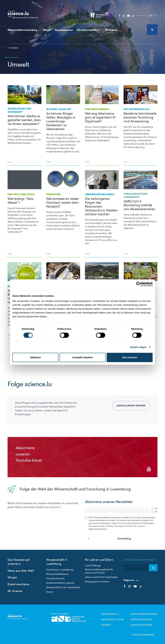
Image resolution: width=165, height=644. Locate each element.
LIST (48, 162)
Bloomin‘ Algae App (59, 109)
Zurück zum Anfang (145, 634)
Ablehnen (35, 357)
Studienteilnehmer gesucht (60, 582)
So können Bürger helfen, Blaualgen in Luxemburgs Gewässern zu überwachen (61, 121)
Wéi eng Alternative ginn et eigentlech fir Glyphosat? (100, 118)
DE (150, 16)
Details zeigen (138, 347)
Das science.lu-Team (116, 619)
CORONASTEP (136, 196)
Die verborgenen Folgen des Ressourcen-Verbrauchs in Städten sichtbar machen (101, 207)
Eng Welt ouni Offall (21, 194)
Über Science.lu (113, 614)
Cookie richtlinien (142, 624)
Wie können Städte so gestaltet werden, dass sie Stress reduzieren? (24, 120)
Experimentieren (64, 30)
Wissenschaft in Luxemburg (23, 30)
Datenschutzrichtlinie (98, 529)
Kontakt (110, 624)
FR (155, 16)
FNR (87, 162)
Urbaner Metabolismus (99, 194)
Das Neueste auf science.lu (19, 561)
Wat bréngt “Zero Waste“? (21, 201)
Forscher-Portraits (55, 578)
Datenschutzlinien (143, 619)
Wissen (47, 30)
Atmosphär (53, 194)
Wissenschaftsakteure (57, 574)
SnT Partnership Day (136, 109)
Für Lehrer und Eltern (89, 30)
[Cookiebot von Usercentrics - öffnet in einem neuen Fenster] (138, 284)
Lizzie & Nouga (93, 565)
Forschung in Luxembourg (60, 569)
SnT (126, 162)
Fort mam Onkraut (97, 109)
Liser (10, 162)
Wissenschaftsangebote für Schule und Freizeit (99, 571)
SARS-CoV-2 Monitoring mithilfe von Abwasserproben (139, 205)
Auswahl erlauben (82, 357)
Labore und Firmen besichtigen (101, 577)
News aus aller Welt (21, 570)
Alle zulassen (130, 357)
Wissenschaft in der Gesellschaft (63, 587)
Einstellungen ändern (131, 406)
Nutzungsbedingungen (145, 614)
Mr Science (111, 30)
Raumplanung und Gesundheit (19, 110)
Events (50, 591)
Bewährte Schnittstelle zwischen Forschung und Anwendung (140, 118)
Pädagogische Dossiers (97, 581)
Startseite (13, 48)
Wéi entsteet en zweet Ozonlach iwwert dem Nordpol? (62, 203)
